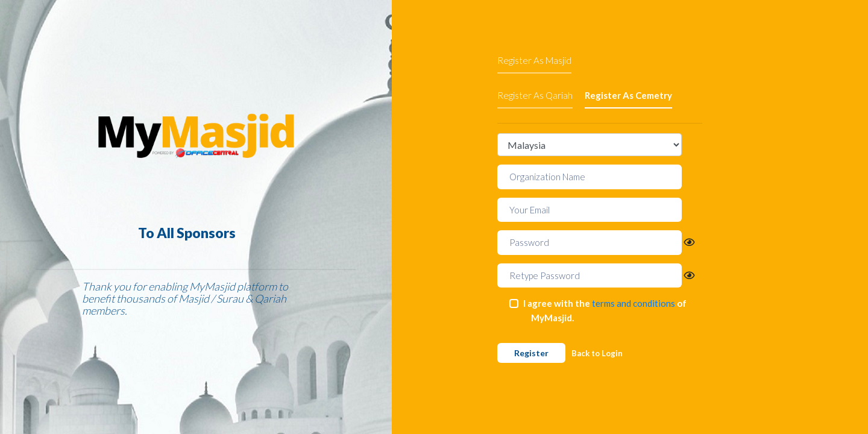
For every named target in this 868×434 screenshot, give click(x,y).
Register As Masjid (534, 60)
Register (531, 353)
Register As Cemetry (628, 95)
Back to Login (597, 353)
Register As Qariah (535, 95)
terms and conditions (634, 303)
